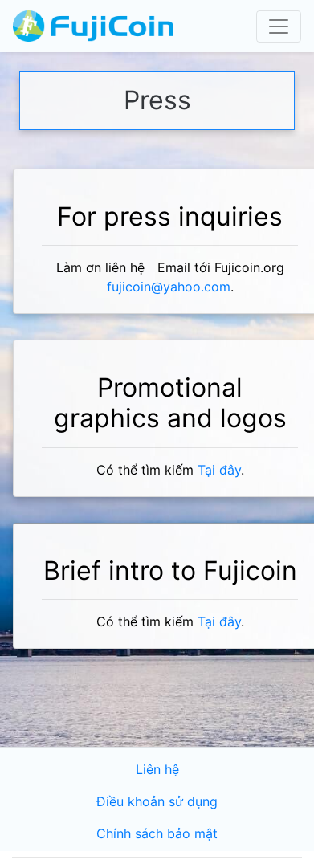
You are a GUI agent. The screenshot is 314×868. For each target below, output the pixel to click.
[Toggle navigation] (279, 26)
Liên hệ (157, 770)
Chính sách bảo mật (157, 834)
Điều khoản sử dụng (157, 802)
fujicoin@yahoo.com (169, 287)
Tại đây (219, 470)
